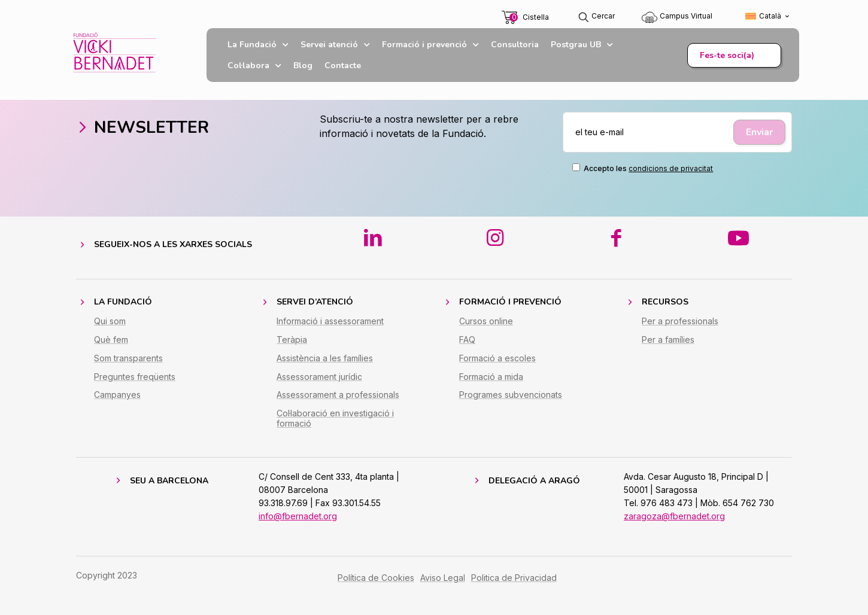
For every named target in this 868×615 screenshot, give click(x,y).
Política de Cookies (376, 578)
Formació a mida (491, 377)
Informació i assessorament (330, 321)
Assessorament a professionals (338, 395)
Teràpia (292, 340)
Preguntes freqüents (135, 377)
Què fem (111, 340)
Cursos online (486, 321)
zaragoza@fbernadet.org (674, 516)
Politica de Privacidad (514, 578)
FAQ (467, 340)
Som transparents (128, 358)
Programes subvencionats (511, 395)
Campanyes (117, 395)
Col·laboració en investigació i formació (335, 418)
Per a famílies (668, 340)
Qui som (110, 321)
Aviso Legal (443, 578)
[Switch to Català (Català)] (768, 16)
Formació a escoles (497, 358)
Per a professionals (680, 321)
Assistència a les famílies (325, 358)
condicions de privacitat (671, 168)
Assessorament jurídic (319, 377)
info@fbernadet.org (298, 516)
